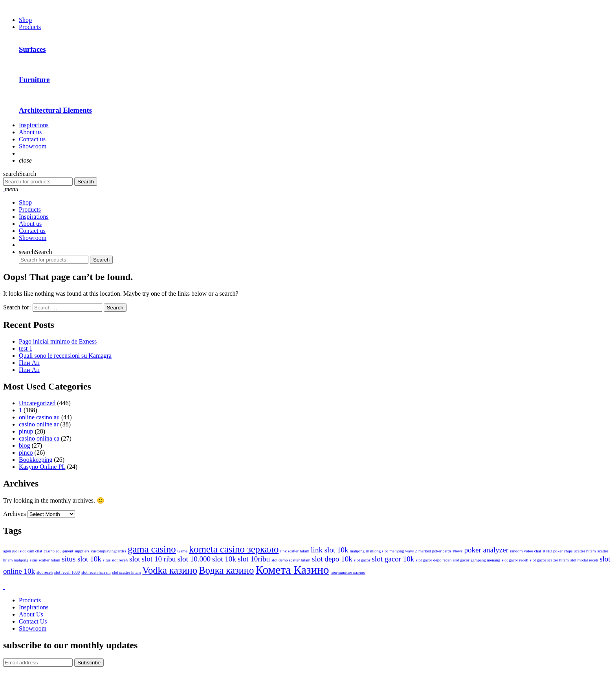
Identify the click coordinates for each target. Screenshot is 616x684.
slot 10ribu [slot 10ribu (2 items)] (254, 559)
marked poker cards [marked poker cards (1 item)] (435, 551)
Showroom (33, 146)
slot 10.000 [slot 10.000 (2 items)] (194, 559)
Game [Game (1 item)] (182, 551)
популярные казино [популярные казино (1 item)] (348, 572)
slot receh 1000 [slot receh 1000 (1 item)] (67, 572)
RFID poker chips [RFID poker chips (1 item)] (557, 551)
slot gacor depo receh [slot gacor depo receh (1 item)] (434, 560)
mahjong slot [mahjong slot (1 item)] (377, 551)
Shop (25, 20)
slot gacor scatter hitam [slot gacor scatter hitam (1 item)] (549, 560)
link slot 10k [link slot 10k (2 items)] (329, 550)
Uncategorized (37, 403)
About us (30, 132)
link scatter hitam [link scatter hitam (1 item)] (295, 551)
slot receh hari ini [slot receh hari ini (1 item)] (96, 572)
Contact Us (33, 621)
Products (30, 27)
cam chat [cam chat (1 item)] (35, 551)
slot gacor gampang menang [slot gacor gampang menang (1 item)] (477, 560)
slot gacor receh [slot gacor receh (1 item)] (515, 560)
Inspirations (34, 125)
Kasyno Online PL (42, 467)
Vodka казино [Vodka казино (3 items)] (170, 570)
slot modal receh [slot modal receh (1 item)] (584, 560)
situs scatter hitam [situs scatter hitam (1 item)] (45, 560)
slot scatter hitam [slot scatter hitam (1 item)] (126, 572)
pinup (26, 431)
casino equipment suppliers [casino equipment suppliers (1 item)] (67, 551)
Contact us (32, 139)
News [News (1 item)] (458, 551)
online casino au (39, 417)
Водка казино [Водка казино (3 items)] (226, 570)
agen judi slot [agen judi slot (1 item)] (14, 551)
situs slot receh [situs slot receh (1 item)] (115, 560)
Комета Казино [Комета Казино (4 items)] (292, 570)
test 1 (26, 348)
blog (24, 445)
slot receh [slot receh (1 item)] (45, 572)
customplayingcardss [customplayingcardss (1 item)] (109, 551)
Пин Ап (29, 363)
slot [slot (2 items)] (135, 559)
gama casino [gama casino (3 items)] (152, 549)
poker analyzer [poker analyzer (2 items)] (486, 550)
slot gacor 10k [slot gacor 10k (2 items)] (393, 559)
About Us (31, 614)
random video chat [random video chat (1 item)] (525, 551)
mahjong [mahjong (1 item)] (357, 551)
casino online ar (39, 424)
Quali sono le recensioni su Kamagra (65, 356)
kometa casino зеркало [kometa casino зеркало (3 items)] (234, 549)
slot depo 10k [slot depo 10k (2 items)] (332, 559)
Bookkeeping (36, 460)
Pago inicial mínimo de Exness (58, 341)
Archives (15, 514)
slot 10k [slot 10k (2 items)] (224, 559)
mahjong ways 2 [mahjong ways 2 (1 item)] (403, 551)
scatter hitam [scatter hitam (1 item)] (585, 551)
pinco (26, 453)
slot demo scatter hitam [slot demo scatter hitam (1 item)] (291, 560)
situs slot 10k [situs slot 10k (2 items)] (82, 559)
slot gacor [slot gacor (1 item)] (362, 560)
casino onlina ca (39, 438)
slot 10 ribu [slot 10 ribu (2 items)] (159, 559)
